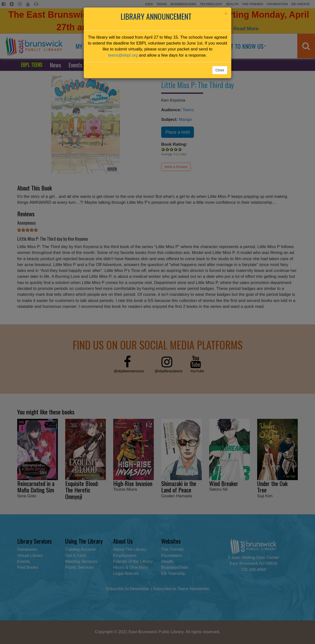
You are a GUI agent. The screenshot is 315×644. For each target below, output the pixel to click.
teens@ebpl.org (123, 55)
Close (220, 70)
